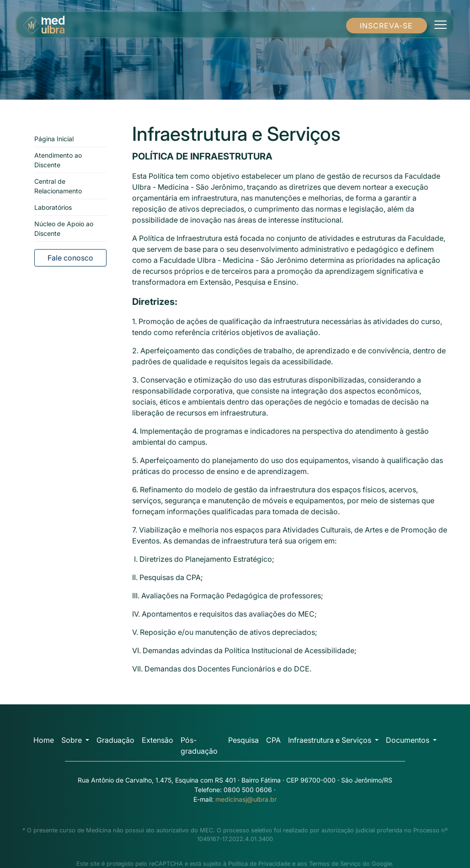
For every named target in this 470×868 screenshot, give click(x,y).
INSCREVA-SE (386, 26)
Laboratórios (53, 207)
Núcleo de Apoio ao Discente (64, 229)
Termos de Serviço (335, 864)
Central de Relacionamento (58, 186)
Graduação (115, 740)
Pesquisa (243, 740)
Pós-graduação (199, 746)
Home (44, 740)
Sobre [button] (72, 740)
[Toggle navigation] (441, 25)
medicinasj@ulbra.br (246, 799)
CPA (273, 740)
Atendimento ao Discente (58, 160)
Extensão (158, 740)
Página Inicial (54, 139)
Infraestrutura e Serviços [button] (331, 740)
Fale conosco (70, 258)
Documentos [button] (409, 740)
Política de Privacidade (259, 864)
